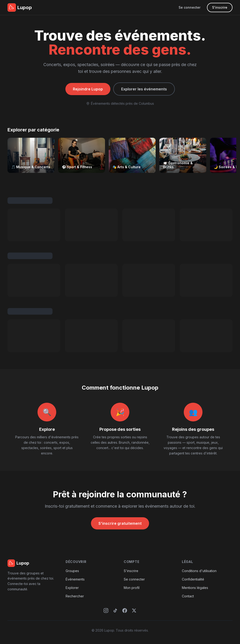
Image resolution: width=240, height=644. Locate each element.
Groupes (72, 571)
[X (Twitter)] (134, 610)
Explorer (72, 588)
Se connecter (189, 7)
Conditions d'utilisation (199, 571)
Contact (188, 596)
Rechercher (75, 596)
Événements (75, 579)
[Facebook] (125, 610)
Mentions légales (195, 588)
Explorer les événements (144, 89)
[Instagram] (106, 610)
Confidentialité (193, 579)
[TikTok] (115, 610)
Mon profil (132, 588)
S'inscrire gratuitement (120, 523)
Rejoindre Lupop (88, 89)
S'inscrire (220, 7)
